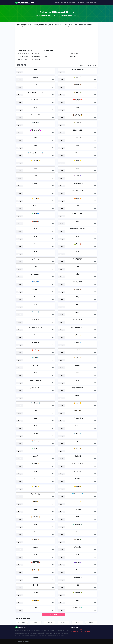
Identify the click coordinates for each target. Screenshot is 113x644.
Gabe (36, 622)
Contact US (74, 630)
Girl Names (65, 3)
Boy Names (72, 3)
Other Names (80, 3)
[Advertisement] (56, 38)
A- (19, 65)
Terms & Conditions (85, 632)
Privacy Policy (75, 632)
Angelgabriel (22, 622)
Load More (54, 614)
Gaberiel (63, 622)
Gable (91, 622)
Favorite (58, 3)
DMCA (82, 630)
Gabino (77, 622)
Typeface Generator (91, 3)
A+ (25, 65)
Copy (20, 72)
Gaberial (50, 622)
